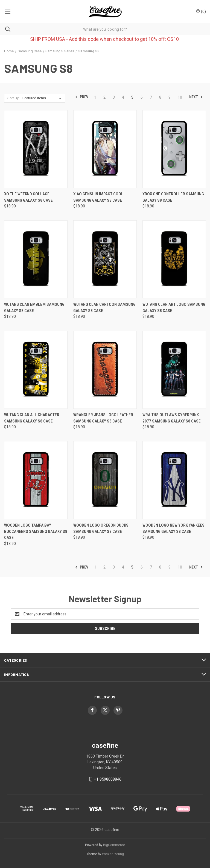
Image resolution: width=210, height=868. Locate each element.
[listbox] (43, 98)
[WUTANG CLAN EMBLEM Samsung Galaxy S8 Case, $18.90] (36, 259)
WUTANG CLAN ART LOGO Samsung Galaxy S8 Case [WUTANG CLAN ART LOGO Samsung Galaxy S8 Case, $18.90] (174, 308)
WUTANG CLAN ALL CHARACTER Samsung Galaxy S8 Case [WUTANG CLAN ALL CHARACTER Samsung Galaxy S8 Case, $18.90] (32, 418)
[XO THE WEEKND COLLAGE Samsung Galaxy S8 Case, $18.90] (36, 149)
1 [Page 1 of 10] (95, 97)
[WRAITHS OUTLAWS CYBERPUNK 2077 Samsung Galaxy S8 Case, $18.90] (174, 370)
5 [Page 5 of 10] (132, 97)
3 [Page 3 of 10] (114, 97)
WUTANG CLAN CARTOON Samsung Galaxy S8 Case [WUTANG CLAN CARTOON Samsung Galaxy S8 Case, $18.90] (104, 308)
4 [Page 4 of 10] (123, 97)
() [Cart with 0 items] (201, 11)
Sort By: (13, 98)
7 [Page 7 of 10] (151, 97)
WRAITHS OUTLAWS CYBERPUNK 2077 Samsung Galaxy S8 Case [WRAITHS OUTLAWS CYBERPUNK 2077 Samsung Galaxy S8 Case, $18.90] (172, 418)
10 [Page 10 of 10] (180, 97)
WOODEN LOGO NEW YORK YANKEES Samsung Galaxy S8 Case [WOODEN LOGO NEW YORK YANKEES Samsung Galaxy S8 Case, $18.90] (173, 528)
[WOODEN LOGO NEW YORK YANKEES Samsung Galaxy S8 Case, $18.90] (174, 480)
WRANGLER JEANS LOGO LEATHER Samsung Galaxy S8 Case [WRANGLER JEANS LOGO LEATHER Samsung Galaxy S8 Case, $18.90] (103, 418)
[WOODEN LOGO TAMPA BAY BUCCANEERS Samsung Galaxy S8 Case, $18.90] (36, 480)
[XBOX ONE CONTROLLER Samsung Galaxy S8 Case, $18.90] (174, 149)
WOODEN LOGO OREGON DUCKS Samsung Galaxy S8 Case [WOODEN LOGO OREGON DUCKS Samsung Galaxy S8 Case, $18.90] (101, 528)
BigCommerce (114, 845)
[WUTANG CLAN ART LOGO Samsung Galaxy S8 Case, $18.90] (174, 259)
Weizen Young (113, 854)
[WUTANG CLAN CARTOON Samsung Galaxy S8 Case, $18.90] (105, 259)
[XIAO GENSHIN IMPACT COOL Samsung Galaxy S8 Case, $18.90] (105, 149)
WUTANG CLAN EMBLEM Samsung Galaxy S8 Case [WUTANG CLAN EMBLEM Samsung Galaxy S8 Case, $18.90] (34, 308)
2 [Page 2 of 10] (104, 97)
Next (196, 97)
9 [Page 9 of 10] (170, 97)
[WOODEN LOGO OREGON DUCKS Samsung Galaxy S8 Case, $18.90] (105, 480)
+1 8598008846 (108, 779)
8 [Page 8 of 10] (160, 97)
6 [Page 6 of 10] (142, 97)
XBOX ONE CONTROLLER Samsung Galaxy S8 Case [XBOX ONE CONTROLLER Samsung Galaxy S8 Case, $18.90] (173, 197)
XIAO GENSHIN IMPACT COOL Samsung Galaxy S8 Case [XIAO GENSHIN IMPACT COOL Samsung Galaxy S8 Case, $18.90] (98, 197)
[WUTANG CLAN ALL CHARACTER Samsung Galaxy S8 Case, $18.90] (36, 370)
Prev (82, 97)
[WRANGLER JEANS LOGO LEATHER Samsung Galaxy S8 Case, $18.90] (105, 370)
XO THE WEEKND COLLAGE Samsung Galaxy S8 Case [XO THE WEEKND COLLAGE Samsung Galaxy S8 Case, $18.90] (28, 197)
